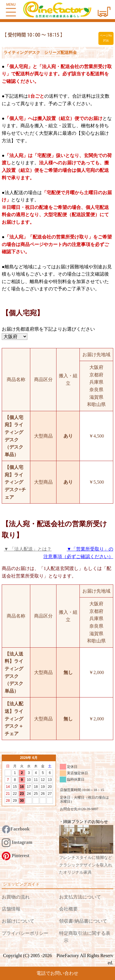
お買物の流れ (16, 897)
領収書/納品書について (83, 921)
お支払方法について (80, 897)
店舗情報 (11, 909)
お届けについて (18, 921)
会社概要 (68, 909)
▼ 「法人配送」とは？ (28, 549)
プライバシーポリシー (25, 933)
